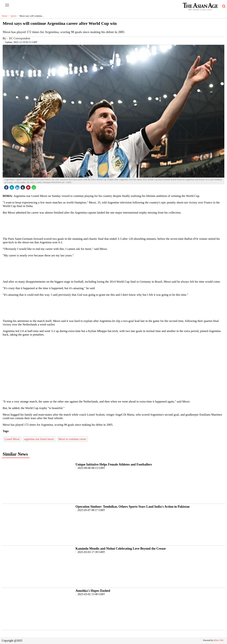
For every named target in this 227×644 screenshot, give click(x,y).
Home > (6, 16)
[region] (113, 225)
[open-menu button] (7, 5)
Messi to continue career (73, 439)
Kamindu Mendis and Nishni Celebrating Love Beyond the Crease (121, 549)
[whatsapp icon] (34, 187)
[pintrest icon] (29, 187)
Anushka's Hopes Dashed (93, 591)
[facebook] (7, 187)
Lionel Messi (12, 439)
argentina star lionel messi (39, 439)
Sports (15, 16)
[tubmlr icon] (23, 187)
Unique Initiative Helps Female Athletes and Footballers (114, 464)
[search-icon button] (223, 6)
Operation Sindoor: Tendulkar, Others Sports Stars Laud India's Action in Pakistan (133, 507)
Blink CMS (219, 640)
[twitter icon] (12, 187)
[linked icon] (18, 187)
